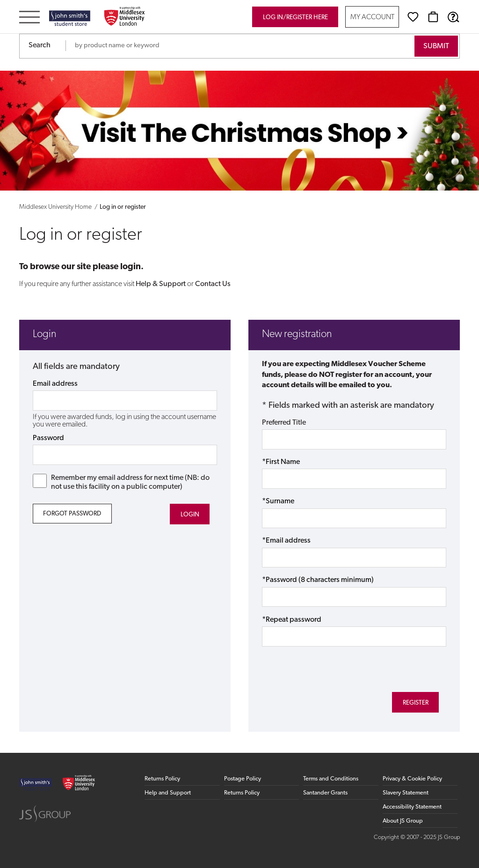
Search (40, 45)
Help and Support (168, 793)
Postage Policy (243, 779)
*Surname (278, 501)
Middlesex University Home (55, 207)
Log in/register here (295, 18)
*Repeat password (292, 620)
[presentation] (333, 668)
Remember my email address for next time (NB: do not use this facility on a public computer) (121, 482)
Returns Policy (162, 779)
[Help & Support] (453, 17)
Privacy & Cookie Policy (412, 779)
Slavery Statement (406, 793)
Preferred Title (284, 423)
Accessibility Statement (412, 807)
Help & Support (161, 284)
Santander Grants (325, 793)
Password (48, 438)
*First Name (281, 462)
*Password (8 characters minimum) (318, 580)
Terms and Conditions (331, 779)
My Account (372, 18)
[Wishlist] (413, 17)
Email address (55, 384)
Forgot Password (72, 514)
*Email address (286, 541)
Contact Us (213, 284)
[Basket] (433, 17)
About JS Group (403, 821)
